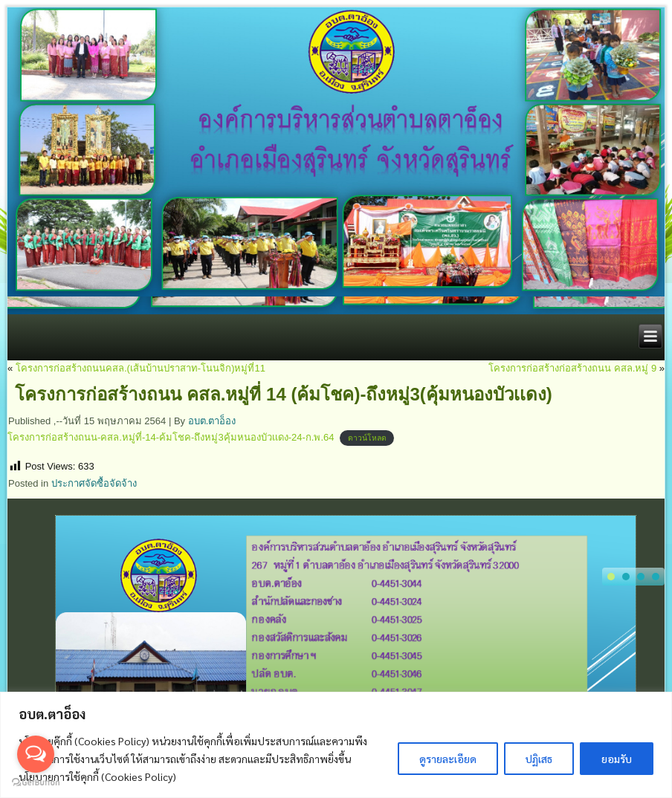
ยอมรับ (617, 759)
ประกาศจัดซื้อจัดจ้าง (94, 483)
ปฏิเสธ (539, 759)
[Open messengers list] (36, 754)
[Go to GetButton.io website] (36, 783)
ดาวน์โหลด (367, 438)
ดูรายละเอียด (448, 759)
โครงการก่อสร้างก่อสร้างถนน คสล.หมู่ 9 (572, 368)
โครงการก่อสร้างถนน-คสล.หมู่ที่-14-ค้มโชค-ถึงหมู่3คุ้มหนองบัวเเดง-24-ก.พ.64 (171, 437)
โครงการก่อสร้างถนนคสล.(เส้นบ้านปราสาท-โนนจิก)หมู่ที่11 (140, 368)
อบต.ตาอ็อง (212, 421)
